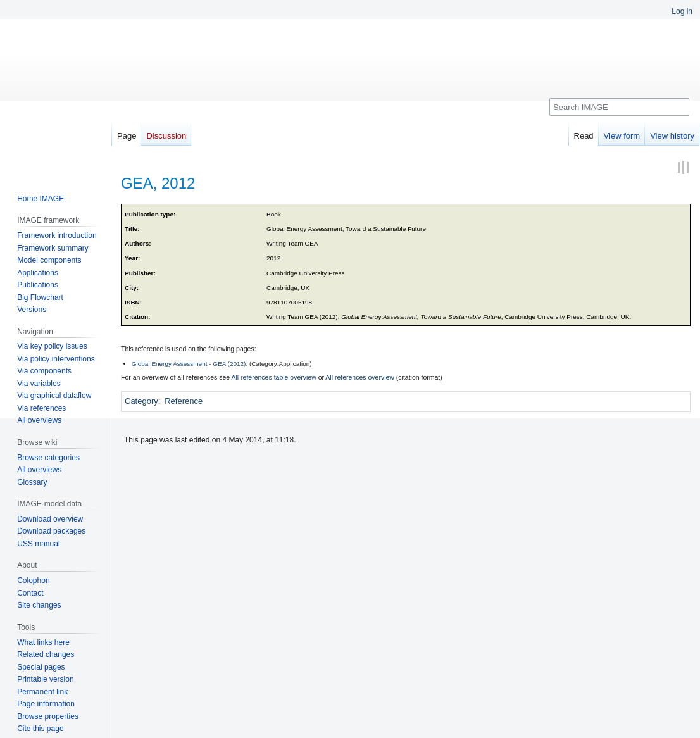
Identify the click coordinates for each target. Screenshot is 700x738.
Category (141, 401)
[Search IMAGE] (619, 107)
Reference (184, 401)
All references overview (360, 377)
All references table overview (274, 377)
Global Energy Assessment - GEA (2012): (190, 364)
